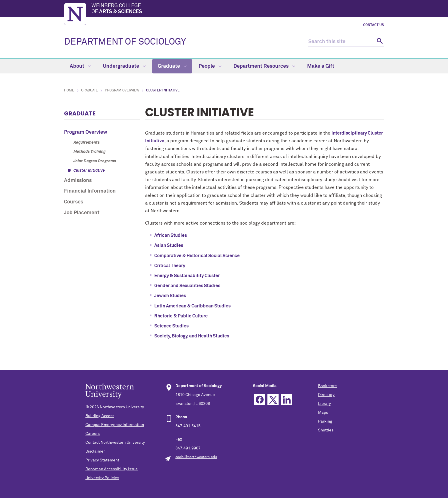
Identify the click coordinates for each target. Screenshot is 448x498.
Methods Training (89, 152)
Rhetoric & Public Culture (181, 316)
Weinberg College (238, 9)
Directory (326, 395)
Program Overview (122, 91)
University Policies (102, 478)
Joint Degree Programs (95, 161)
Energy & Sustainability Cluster (187, 276)
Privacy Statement (102, 460)
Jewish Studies (170, 296)
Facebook (260, 400)
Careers (93, 434)
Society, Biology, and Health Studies (192, 336)
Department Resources (264, 66)
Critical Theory (170, 266)
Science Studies (171, 326)
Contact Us (374, 25)
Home (69, 91)
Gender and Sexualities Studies (187, 286)
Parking (325, 421)
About (80, 66)
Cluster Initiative (89, 171)
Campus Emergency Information (115, 425)
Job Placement (82, 213)
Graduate (172, 66)
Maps (323, 413)
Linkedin (286, 400)
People (210, 66)
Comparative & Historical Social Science (197, 256)
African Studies (171, 235)
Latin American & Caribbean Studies (192, 306)
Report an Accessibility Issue (112, 469)
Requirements (87, 143)
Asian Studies (169, 245)
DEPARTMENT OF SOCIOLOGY (125, 42)
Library (324, 404)
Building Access (100, 416)
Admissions (78, 181)
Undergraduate (124, 66)
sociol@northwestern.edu (196, 457)
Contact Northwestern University (115, 443)
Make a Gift (321, 66)
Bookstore (327, 386)
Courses (74, 202)
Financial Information (90, 191)
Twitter (273, 400)
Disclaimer (95, 451)
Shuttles (326, 430)
